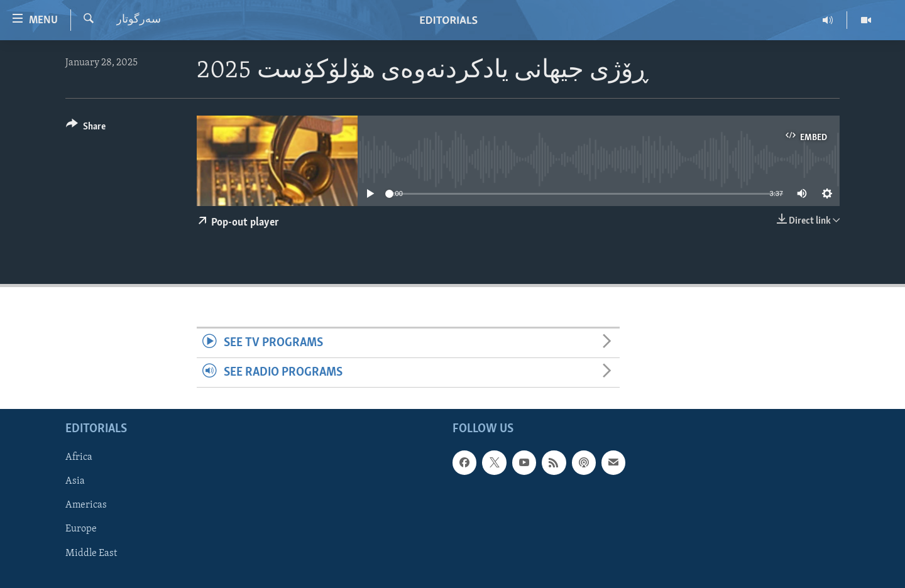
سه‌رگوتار (139, 20)
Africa (79, 458)
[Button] (86, 128)
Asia (75, 482)
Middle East (91, 553)
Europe (81, 530)
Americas (86, 506)
